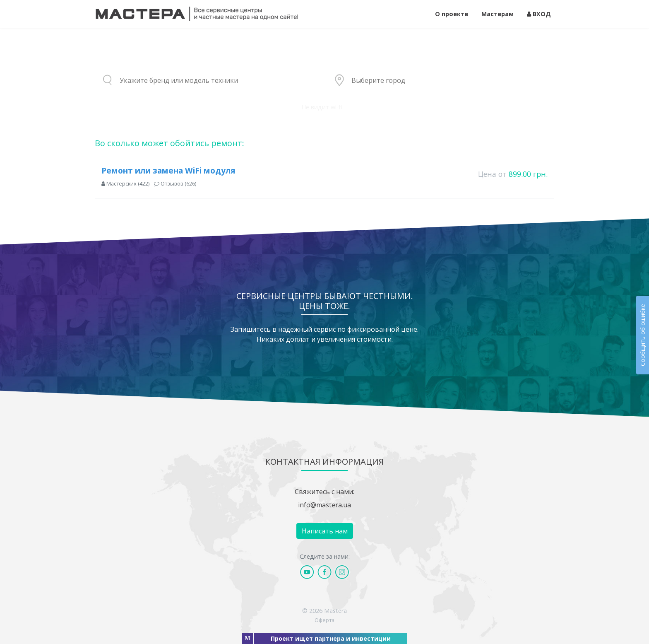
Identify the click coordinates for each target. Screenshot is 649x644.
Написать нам (325, 531)
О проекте (452, 14)
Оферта (324, 620)
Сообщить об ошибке (643, 335)
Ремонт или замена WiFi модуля (168, 170)
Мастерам (498, 14)
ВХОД (539, 14)
